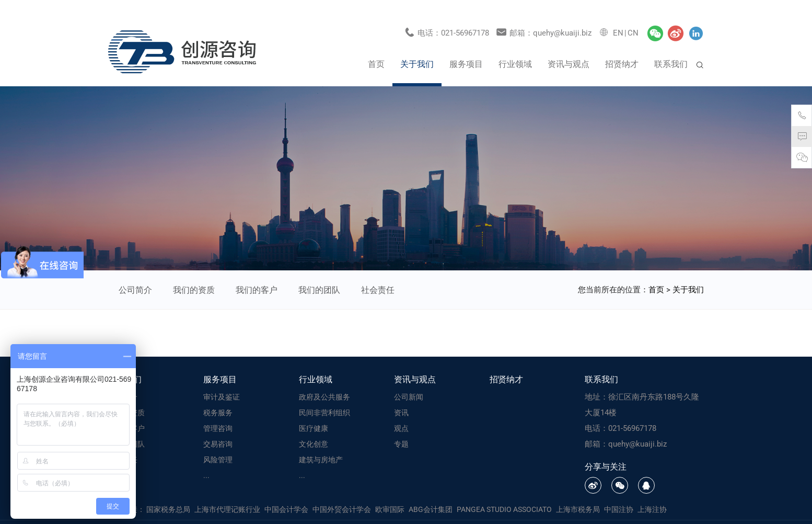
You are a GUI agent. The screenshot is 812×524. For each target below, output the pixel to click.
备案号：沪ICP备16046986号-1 (422, 514)
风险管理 (218, 442)
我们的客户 (257, 273)
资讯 (401, 395)
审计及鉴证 (222, 380)
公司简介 (135, 273)
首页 (376, 47)
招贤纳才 (622, 47)
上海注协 (652, 492)
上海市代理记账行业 (227, 492)
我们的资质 (194, 273)
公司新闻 (409, 380)
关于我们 (417, 47)
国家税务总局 (168, 492)
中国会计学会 (286, 492)
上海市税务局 (578, 492)
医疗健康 (314, 411)
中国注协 (619, 492)
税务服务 (218, 395)
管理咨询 (218, 411)
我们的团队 (319, 273)
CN (633, 16)
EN (618, 16)
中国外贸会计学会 (342, 492)
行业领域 (515, 47)
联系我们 (671, 47)
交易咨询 (218, 427)
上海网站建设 (534, 514)
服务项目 (466, 47)
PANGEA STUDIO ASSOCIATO (504, 492)
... (206, 458)
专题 (401, 427)
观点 (401, 411)
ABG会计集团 (431, 492)
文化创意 (314, 427)
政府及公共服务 (324, 380)
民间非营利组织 (324, 395)
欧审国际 (390, 492)
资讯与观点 (569, 47)
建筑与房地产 (321, 442)
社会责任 (378, 273)
